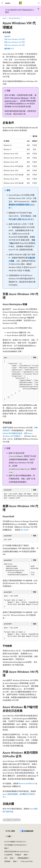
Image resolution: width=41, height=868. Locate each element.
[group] (20, 380)
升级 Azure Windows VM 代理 (14, 45)
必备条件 (7, 36)
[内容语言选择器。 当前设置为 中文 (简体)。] (10, 831)
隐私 (6, 848)
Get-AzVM (24, 530)
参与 (6, 858)
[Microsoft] (21, 3)
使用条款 (7, 861)
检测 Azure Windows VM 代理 (14, 42)
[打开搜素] (39, 3)
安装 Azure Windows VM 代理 (14, 39)
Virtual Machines (14, 18)
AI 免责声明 (8, 855)
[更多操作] (36, 18)
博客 (25, 855)
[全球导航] (2, 3)
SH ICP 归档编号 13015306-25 (15, 842)
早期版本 (18, 855)
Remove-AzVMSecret (27, 783)
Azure (5, 18)
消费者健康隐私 (23, 858)
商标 (15, 861)
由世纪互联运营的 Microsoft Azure (16, 851)
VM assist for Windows (19, 98)
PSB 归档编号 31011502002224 (15, 845)
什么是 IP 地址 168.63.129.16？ (22, 219)
